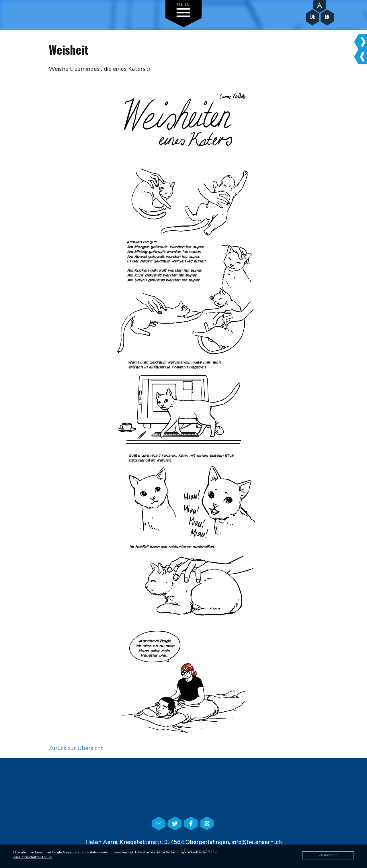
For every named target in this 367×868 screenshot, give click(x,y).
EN (327, 17)
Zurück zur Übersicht (76, 748)
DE (313, 17)
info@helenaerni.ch (257, 842)
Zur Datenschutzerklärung (33, 857)
